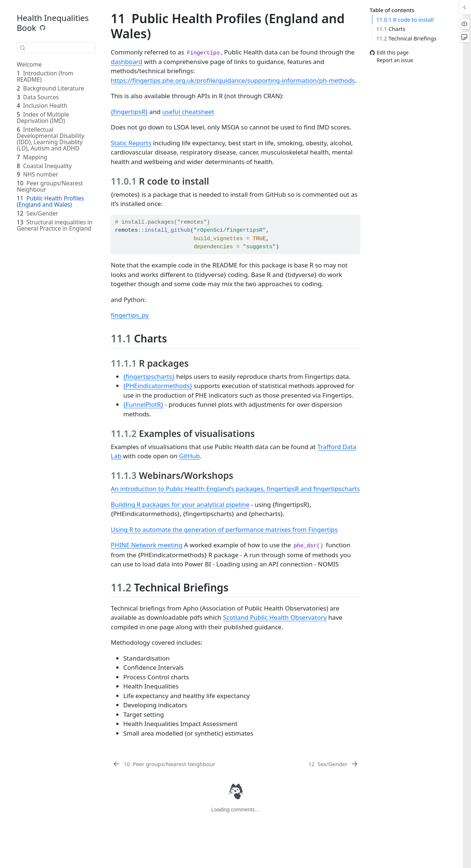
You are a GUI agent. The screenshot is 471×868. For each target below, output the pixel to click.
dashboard (127, 62)
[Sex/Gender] (334, 764)
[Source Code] (43, 28)
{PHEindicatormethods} (158, 386)
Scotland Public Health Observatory (275, 617)
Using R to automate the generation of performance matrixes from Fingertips (224, 529)
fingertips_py (130, 315)
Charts (391, 29)
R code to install (405, 19)
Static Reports (131, 143)
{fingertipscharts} (149, 376)
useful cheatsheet (188, 112)
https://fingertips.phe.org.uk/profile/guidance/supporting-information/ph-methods (233, 80)
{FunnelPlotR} (143, 404)
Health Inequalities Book (53, 23)
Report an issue (392, 60)
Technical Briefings (406, 38)
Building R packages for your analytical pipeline (180, 504)
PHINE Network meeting (147, 545)
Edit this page (389, 53)
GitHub (190, 456)
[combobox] (56, 47)
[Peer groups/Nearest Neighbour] (164, 764)
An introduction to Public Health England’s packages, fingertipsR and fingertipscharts (235, 489)
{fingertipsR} (129, 112)
